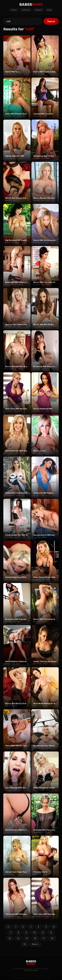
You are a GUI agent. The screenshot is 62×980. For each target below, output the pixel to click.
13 (10, 938)
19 (25, 944)
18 (52, 938)
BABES (31, 5)
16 (35, 938)
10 (34, 933)
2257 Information (31, 970)
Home (14, 10)
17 (44, 938)
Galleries (26, 10)
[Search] (23, 21)
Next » (35, 944)
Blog (49, 10)
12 (51, 933)
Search (51, 21)
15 (27, 938)
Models (39, 10)
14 (18, 938)
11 (43, 933)
